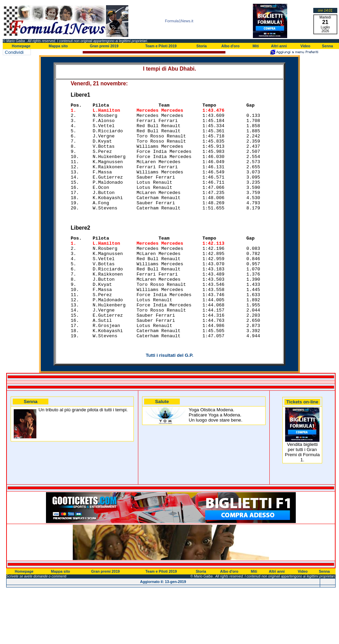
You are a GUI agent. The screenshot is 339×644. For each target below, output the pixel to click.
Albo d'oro (230, 46)
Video (305, 46)
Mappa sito (58, 46)
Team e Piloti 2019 (161, 46)
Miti (256, 46)
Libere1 (80, 95)
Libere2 (80, 250)
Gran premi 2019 (104, 46)
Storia (201, 46)
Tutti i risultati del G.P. (170, 399)
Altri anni (279, 46)
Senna (327, 46)
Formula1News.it (179, 21)
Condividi (14, 52)
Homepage (21, 46)
